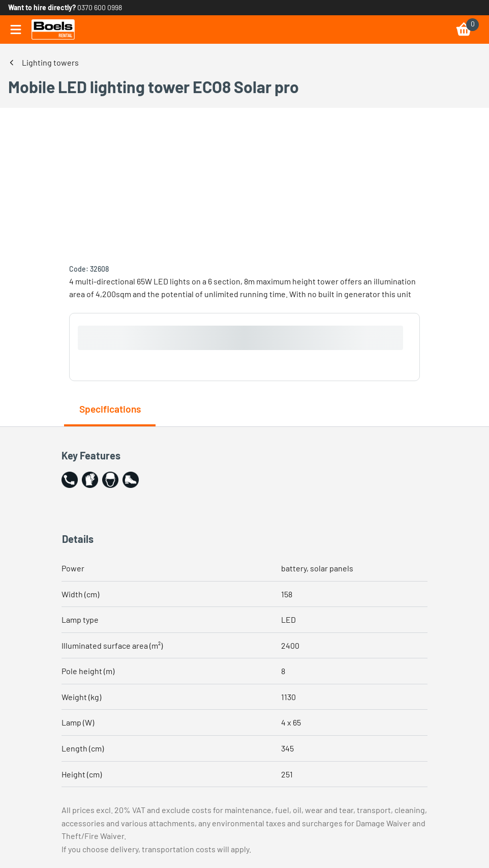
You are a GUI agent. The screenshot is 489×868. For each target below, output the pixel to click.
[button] (70, 480)
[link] (53, 30)
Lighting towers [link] (50, 62)
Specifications (110, 409)
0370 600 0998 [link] (100, 7)
